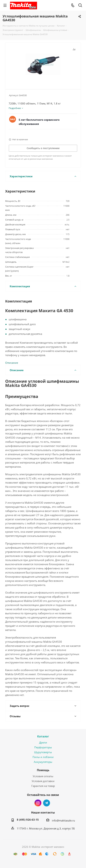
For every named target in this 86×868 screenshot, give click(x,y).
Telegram (47, 803)
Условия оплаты (43, 776)
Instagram (38, 803)
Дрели (43, 742)
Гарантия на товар (43, 786)
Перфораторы (43, 747)
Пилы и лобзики (43, 757)
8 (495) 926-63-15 (28, 820)
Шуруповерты (43, 752)
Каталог (43, 736)
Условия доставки (43, 781)
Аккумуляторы (43, 762)
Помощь (43, 770)
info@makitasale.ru (63, 820)
